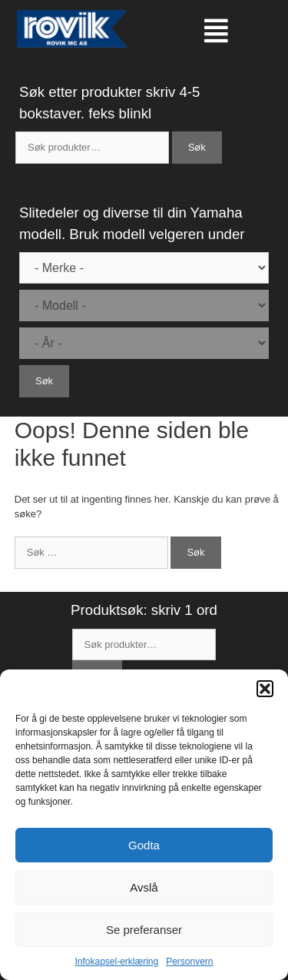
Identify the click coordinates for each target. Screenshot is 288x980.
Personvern (189, 962)
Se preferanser (144, 930)
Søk (197, 147)
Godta (144, 845)
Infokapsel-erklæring (116, 962)
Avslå (144, 887)
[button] (265, 689)
